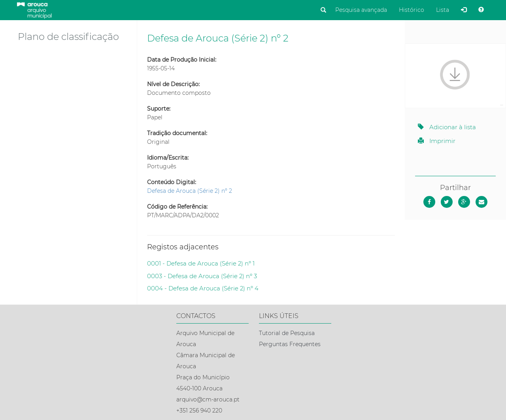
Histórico (412, 10)
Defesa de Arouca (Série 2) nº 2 (190, 191)
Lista (443, 10)
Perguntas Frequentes (290, 344)
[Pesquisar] (323, 10)
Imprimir (437, 141)
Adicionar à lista (447, 127)
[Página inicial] (34, 9)
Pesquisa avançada (361, 10)
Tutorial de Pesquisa (287, 333)
